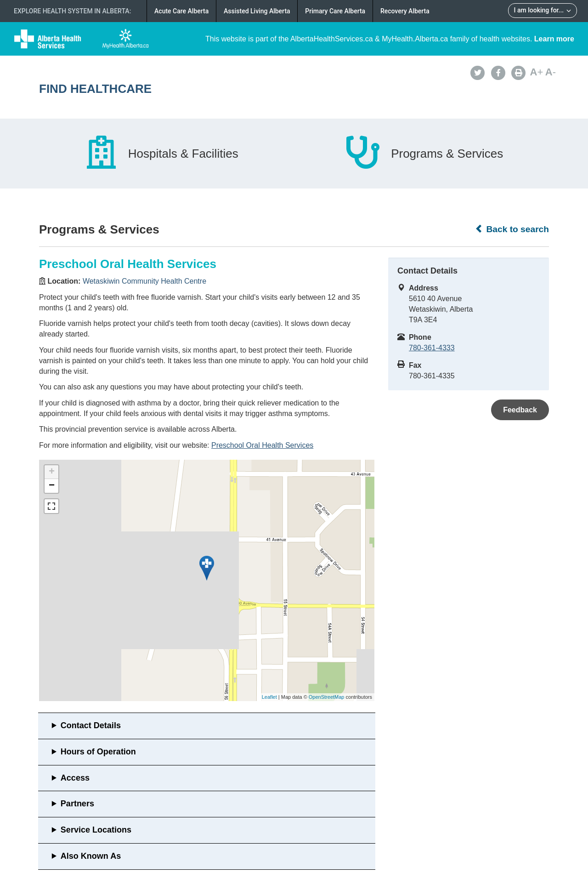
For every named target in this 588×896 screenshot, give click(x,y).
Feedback (520, 410)
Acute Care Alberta (181, 11)
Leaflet (269, 697)
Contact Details (91, 725)
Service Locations (96, 830)
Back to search (512, 229)
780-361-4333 (432, 348)
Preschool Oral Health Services (262, 445)
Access (75, 778)
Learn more (554, 39)
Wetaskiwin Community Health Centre (144, 281)
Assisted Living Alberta (257, 11)
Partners (77, 804)
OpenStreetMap (327, 697)
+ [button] (52, 472)
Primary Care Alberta (335, 11)
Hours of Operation (98, 752)
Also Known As (91, 856)
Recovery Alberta (405, 11)
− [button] (52, 486)
